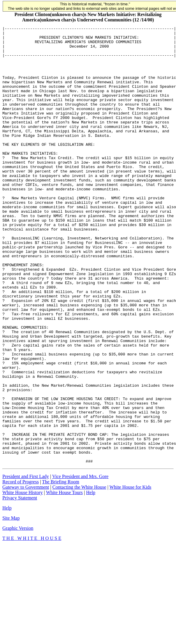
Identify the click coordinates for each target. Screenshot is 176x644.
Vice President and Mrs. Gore (80, 564)
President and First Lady (26, 564)
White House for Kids (130, 575)
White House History (23, 580)
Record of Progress (21, 569)
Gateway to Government (26, 575)
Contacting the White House (79, 575)
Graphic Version (18, 616)
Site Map (11, 605)
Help (91, 580)
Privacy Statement (20, 585)
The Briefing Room (61, 569)
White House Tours (64, 580)
